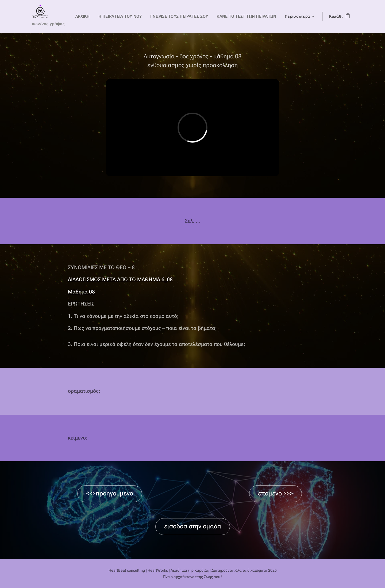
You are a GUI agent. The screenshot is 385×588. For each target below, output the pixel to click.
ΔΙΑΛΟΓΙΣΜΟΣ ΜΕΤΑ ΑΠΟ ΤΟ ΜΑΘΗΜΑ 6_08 (120, 280)
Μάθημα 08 (81, 292)
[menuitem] (90, 16)
